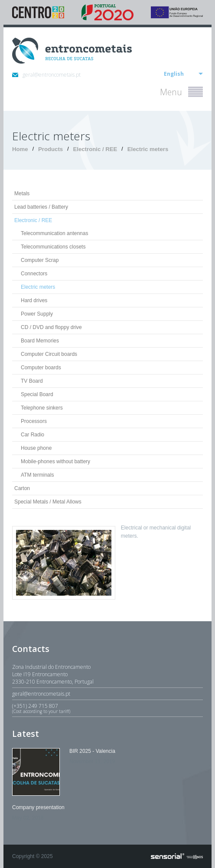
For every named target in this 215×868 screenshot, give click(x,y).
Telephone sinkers (42, 408)
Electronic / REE (95, 149)
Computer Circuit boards (49, 354)
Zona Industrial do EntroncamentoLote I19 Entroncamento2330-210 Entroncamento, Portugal (53, 674)
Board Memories (40, 341)
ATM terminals (37, 475)
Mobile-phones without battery (55, 461)
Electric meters (148, 149)
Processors (34, 421)
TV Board (32, 381)
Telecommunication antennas (54, 233)
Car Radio (33, 435)
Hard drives (34, 300)
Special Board (37, 394)
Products (50, 149)
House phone (36, 448)
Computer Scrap (40, 260)
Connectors (34, 274)
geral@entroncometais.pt (46, 75)
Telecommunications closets (53, 247)
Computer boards (41, 368)
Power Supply (37, 314)
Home (20, 149)
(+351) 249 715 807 (107, 708)
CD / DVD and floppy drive (51, 327)
